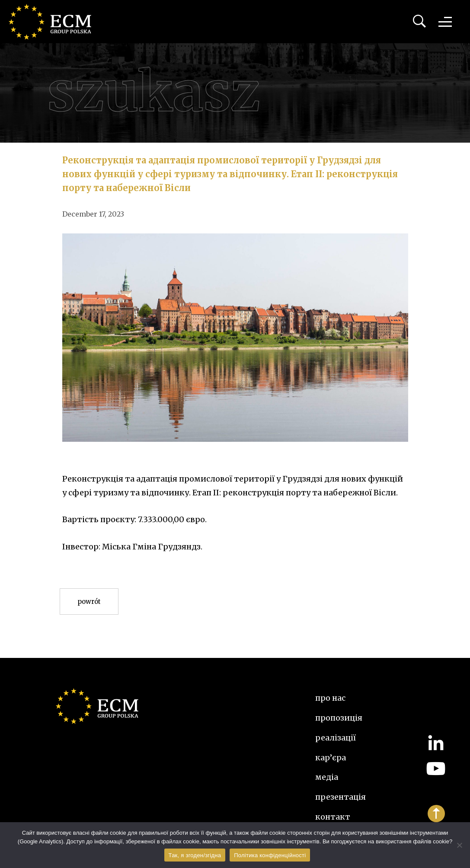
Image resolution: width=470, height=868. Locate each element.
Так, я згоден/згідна (195, 855)
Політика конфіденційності (270, 855)
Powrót (89, 602)
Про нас (330, 698)
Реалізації (336, 738)
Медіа (327, 777)
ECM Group (54, 22)
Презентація (341, 797)
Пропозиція (339, 718)
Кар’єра (331, 758)
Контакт (333, 817)
